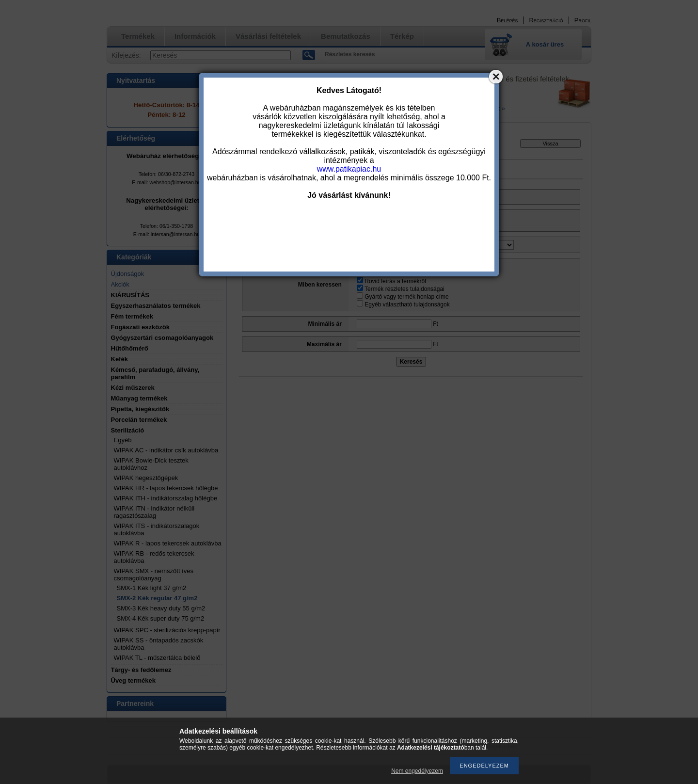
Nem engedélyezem (417, 771)
